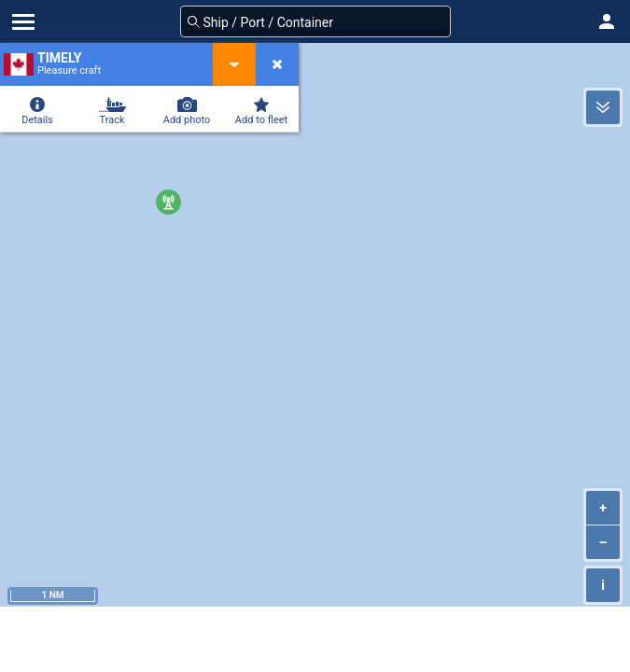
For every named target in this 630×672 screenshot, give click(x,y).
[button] (607, 21)
